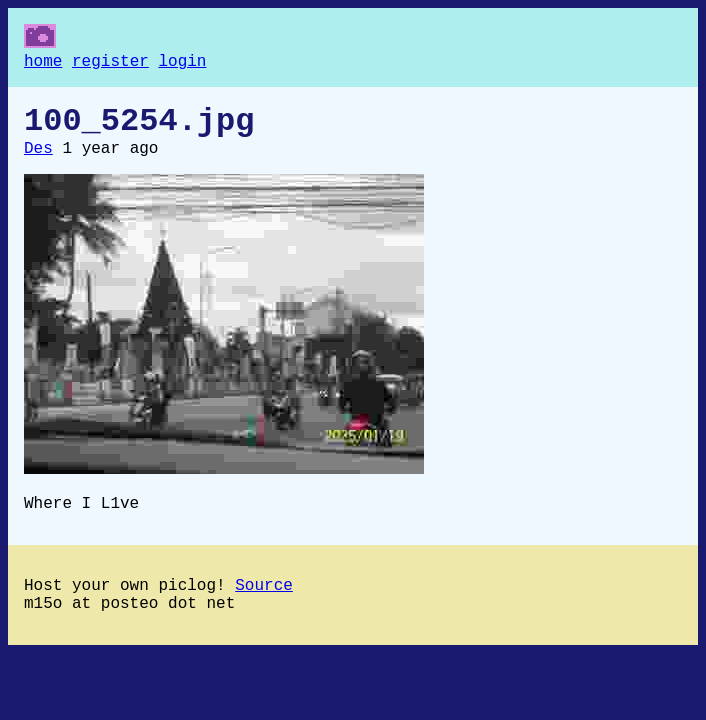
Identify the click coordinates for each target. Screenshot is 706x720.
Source (264, 606)
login (182, 64)
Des (38, 161)
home (43, 64)
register (110, 64)
